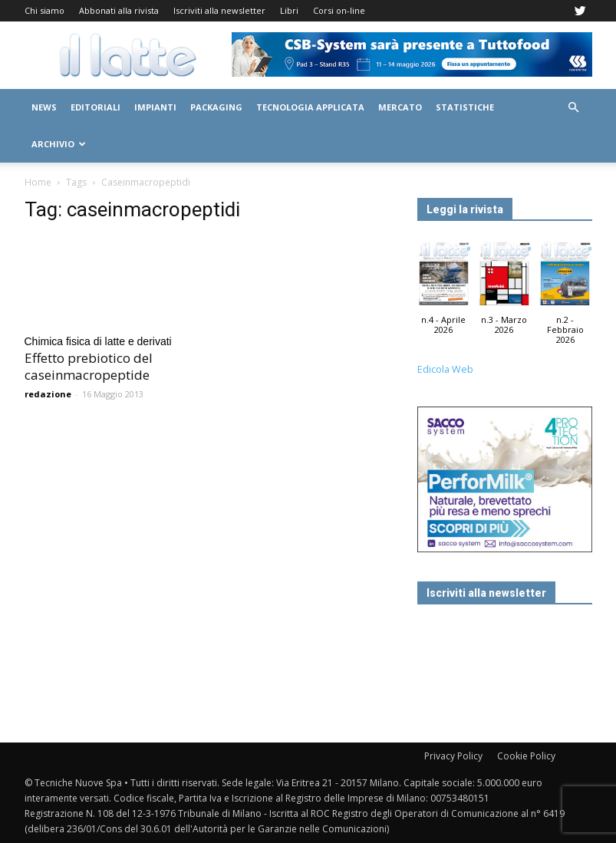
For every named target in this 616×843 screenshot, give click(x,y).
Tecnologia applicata (310, 107)
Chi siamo (44, 10)
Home (38, 182)
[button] (574, 108)
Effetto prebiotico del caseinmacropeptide (89, 366)
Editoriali (96, 107)
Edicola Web (445, 369)
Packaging (216, 107)
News (44, 107)
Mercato (400, 107)
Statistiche (465, 107)
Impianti (155, 107)
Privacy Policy (453, 756)
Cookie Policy (526, 756)
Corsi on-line (339, 10)
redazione (48, 394)
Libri (289, 10)
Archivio (59, 144)
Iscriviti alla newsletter (219, 10)
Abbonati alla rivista (119, 10)
